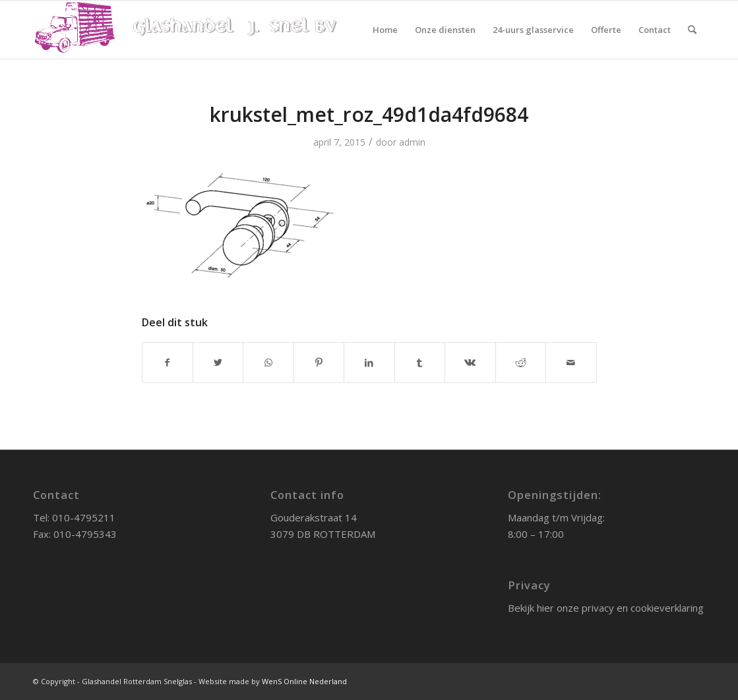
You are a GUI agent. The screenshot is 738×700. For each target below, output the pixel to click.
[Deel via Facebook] (168, 363)
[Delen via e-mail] (571, 363)
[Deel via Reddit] (521, 363)
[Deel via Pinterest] (319, 363)
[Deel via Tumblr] (420, 363)
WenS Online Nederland (304, 681)
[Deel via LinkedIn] (369, 363)
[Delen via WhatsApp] (268, 363)
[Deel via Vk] (470, 363)
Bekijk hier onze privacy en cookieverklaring (606, 608)
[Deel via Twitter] (218, 363)
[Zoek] (692, 30)
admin (412, 142)
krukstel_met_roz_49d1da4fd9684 (369, 114)
